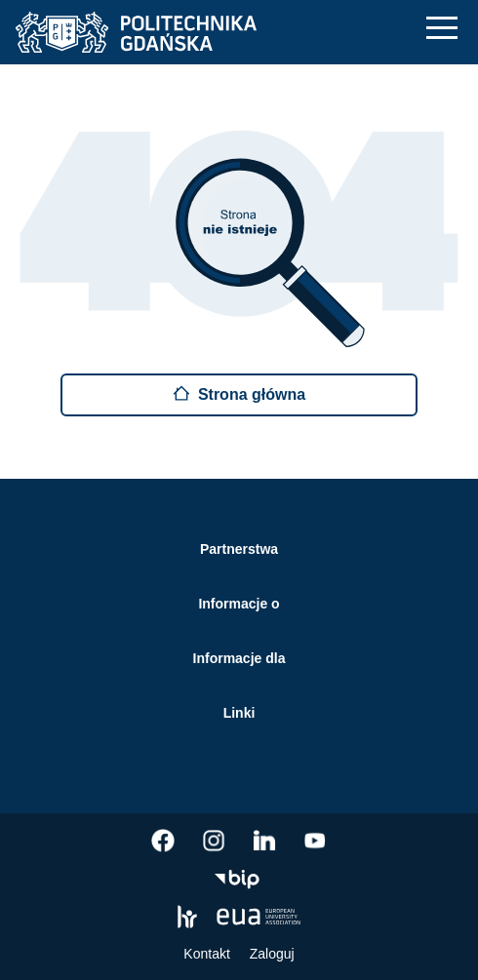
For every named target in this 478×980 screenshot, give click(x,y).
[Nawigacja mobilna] (442, 28)
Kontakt (206, 954)
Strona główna (239, 393)
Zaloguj (272, 954)
